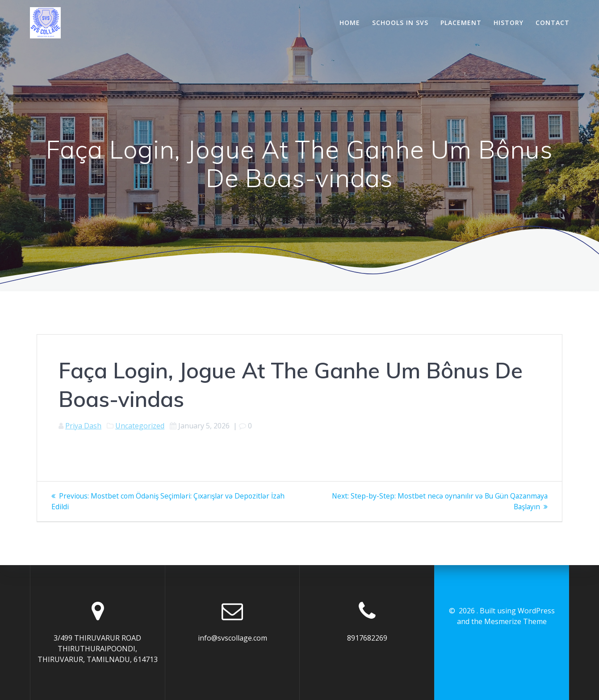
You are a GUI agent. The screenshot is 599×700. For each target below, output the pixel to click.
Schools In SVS (400, 23)
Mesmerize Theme (515, 621)
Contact (553, 23)
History (509, 23)
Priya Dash (83, 426)
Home (350, 23)
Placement (461, 23)
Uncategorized (140, 426)
